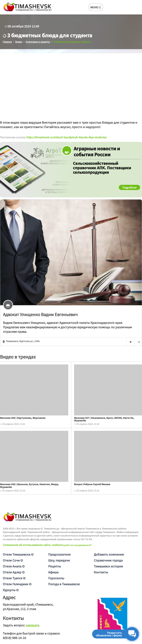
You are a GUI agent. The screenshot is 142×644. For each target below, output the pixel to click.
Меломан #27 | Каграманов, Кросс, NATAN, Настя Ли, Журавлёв (104, 419)
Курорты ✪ (11, 590)
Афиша (53, 572)
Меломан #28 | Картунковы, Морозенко (23, 418)
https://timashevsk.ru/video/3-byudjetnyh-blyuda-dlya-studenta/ (66, 137)
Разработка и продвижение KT (76, 545)
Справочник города (108, 560)
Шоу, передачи (59, 560)
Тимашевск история (108, 566)
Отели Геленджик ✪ (17, 584)
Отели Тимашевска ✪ (18, 554)
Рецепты (55, 566)
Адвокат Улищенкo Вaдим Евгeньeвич (40, 314)
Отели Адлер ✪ (14, 572)
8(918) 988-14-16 (14, 638)
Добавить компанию (109, 554)
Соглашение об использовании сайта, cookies (32, 545)
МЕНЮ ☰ (96, 7)
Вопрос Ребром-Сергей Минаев (92, 484)
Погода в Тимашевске (64, 584)
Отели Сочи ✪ (13, 560)
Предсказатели (59, 554)
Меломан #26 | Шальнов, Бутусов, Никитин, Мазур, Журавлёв (29, 485)
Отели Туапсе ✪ (14, 578)
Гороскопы (56, 578)
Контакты (101, 572)
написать (33, 625)
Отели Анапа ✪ (14, 566)
